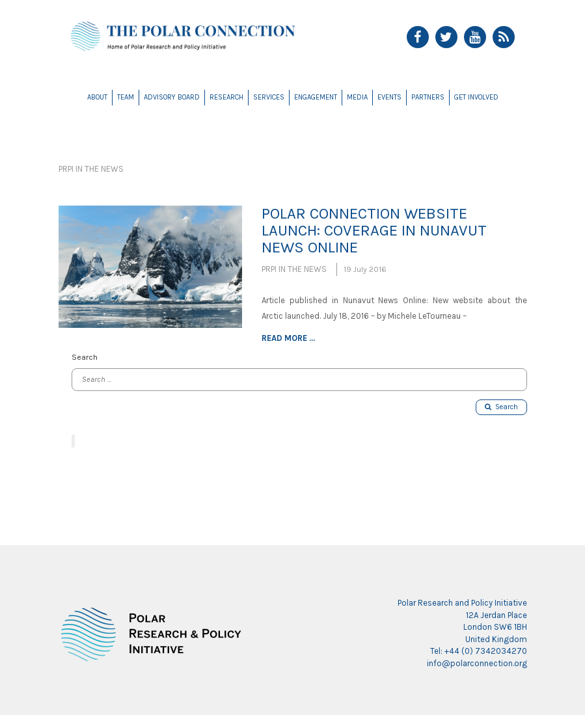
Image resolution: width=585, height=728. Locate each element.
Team (126, 97)
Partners (428, 97)
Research (226, 97)
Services (269, 97)
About (97, 97)
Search (501, 407)
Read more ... (288, 338)
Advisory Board (172, 97)
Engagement (316, 97)
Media (357, 97)
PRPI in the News (91, 169)
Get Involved (476, 97)
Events (389, 97)
